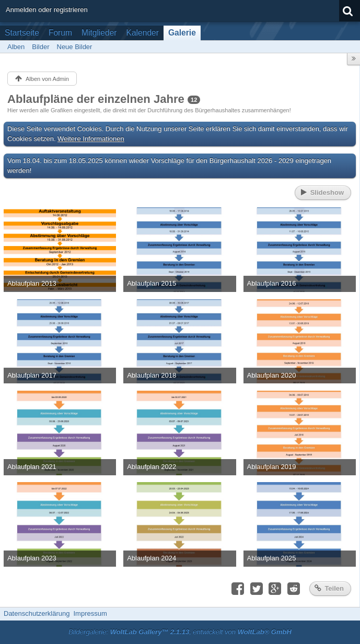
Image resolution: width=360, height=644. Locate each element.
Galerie (182, 33)
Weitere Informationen (91, 139)
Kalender (143, 33)
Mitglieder (99, 33)
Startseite (22, 33)
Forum (60, 33)
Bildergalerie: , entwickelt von (180, 632)
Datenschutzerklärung (37, 613)
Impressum (90, 613)
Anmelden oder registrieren (47, 10)
